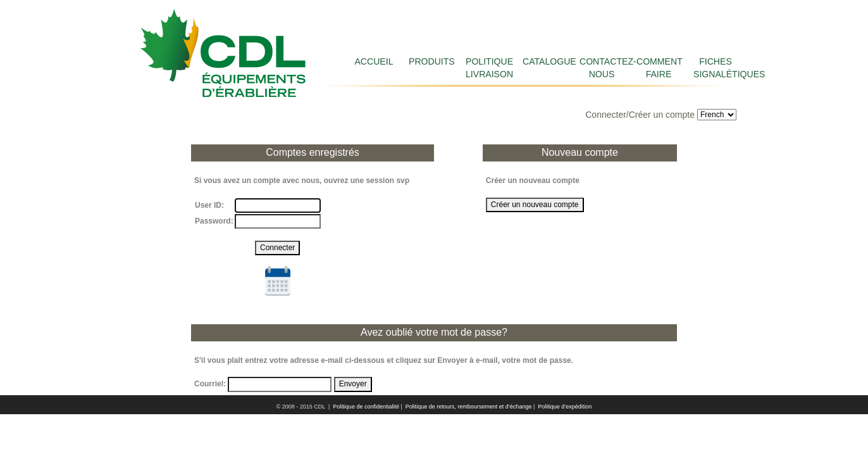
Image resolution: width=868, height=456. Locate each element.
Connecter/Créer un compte (640, 115)
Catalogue (545, 61)
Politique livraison (488, 68)
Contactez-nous (602, 68)
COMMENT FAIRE (659, 68)
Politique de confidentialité (366, 407)
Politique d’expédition (565, 407)
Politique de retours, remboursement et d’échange (469, 407)
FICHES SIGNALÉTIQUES (716, 68)
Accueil (374, 61)
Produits (431, 61)
